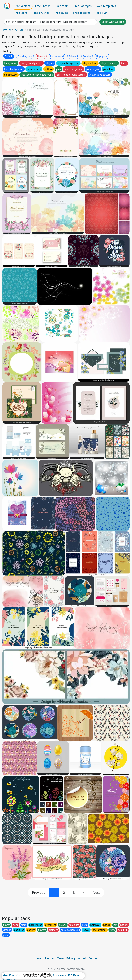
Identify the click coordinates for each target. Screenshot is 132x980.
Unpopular (102, 56)
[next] (96, 893)
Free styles (61, 13)
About (82, 958)
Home (7, 30)
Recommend (57, 56)
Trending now (25, 56)
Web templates (106, 6)
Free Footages (83, 6)
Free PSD (101, 13)
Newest (41, 56)
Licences (49, 958)
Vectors (19, 30)
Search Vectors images (20, 22)
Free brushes (41, 13)
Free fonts (62, 6)
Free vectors (22, 6)
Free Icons (21, 13)
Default (9, 56)
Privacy (71, 958)
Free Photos (43, 6)
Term (61, 958)
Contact (93, 958)
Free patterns (82, 13)
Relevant (73, 56)
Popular (87, 56)
